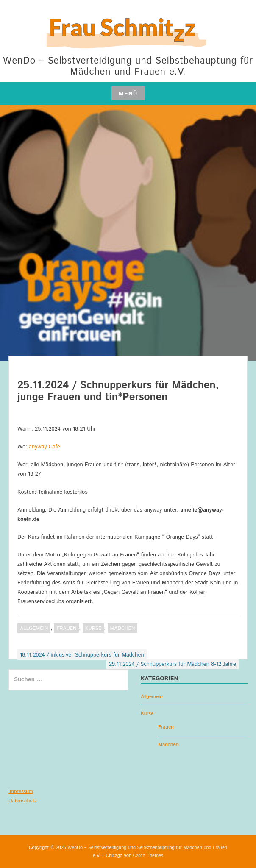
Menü (128, 94)
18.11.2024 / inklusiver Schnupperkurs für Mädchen (82, 655)
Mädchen (123, 628)
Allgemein (34, 628)
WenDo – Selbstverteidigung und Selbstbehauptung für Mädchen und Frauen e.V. (128, 67)
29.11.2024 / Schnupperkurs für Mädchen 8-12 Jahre (173, 664)
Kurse (93, 628)
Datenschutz (23, 801)
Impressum (21, 791)
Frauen (66, 628)
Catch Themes (148, 856)
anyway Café (45, 447)
